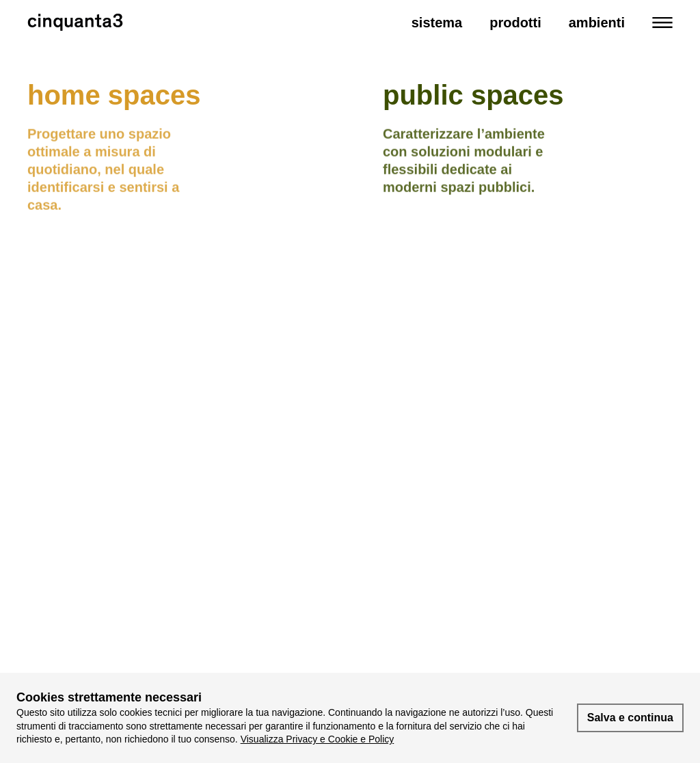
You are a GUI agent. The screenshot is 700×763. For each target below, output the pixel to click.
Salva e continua (630, 718)
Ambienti (597, 23)
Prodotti (515, 23)
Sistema (437, 23)
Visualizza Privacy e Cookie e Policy (318, 739)
